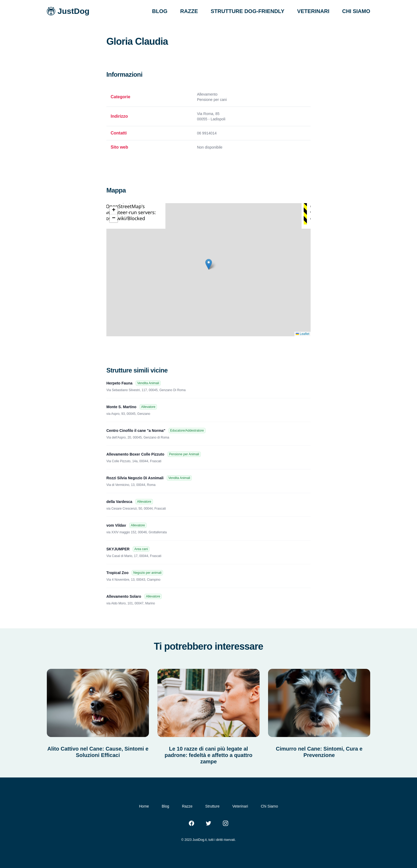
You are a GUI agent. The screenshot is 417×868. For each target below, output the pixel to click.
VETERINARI (313, 11)
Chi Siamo (270, 806)
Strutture (212, 806)
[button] (209, 264)
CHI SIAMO (356, 11)
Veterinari (240, 806)
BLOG (160, 11)
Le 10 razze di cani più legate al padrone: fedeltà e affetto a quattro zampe (208, 755)
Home (144, 806)
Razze (187, 806)
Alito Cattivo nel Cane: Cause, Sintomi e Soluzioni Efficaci (98, 752)
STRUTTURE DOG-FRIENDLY (247, 11)
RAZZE (189, 11)
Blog (165, 806)
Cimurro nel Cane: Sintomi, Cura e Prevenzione (319, 752)
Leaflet (303, 334)
